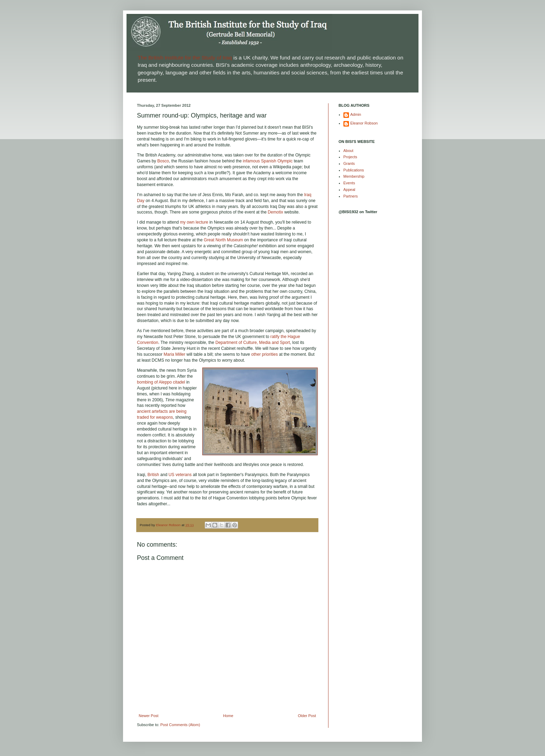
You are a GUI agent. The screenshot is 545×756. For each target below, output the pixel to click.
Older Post (307, 716)
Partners (351, 196)
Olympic (285, 161)
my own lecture (194, 222)
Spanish (269, 161)
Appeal (349, 190)
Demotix (275, 212)
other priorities (265, 354)
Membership (354, 176)
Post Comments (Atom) (180, 725)
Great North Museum (223, 240)
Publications (354, 170)
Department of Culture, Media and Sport (253, 343)
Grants (349, 163)
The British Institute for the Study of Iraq (185, 58)
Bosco (163, 161)
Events (349, 183)
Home (228, 716)
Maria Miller (175, 354)
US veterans (180, 475)
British (153, 475)
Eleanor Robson (364, 123)
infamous (251, 161)
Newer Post (149, 716)
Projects (350, 157)
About (348, 151)
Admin (356, 114)
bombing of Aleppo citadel (161, 382)
